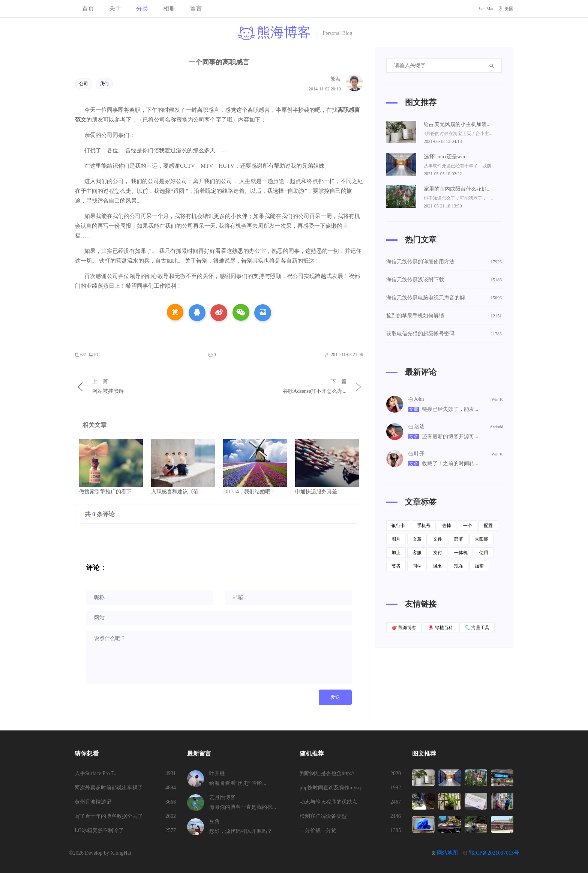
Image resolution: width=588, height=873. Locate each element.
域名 (438, 566)
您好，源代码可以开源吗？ (241, 831)
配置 (488, 526)
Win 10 (498, 399)
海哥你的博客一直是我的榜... (243, 807)
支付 (438, 553)
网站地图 (447, 853)
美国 (506, 9)
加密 (479, 566)
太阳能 (481, 539)
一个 (468, 526)
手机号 (424, 526)
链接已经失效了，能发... (450, 409)
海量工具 (477, 628)
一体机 (461, 553)
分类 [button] (142, 8)
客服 (417, 553)
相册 (169, 8)
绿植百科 (441, 628)
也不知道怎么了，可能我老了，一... (459, 198)
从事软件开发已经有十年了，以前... (459, 166)
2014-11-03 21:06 (344, 355)
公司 (84, 84)
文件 (438, 539)
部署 (459, 539)
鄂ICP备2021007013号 (494, 853)
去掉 (447, 526)
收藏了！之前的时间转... (450, 464)
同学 (417, 566)
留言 (196, 8)
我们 (104, 84)
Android (496, 426)
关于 (115, 8)
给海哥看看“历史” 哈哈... (238, 783)
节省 (396, 566)
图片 (396, 539)
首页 (88, 8)
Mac (487, 9)
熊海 (336, 79)
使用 (484, 553)
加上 (396, 553)
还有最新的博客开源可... (450, 436)
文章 (414, 409)
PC (94, 355)
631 (81, 355)
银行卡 (398, 526)
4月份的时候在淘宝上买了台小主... (458, 134)
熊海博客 (404, 628)
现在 (459, 566)
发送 (335, 697)
